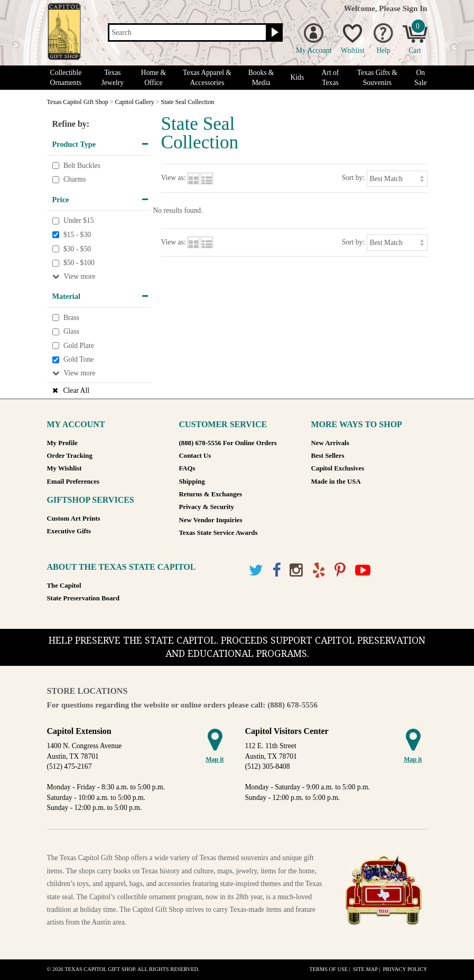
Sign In (415, 8)
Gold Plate (79, 346)
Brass (71, 318)
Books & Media (261, 78)
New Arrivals (330, 443)
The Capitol (64, 586)
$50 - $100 (79, 263)
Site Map (365, 969)
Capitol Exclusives (338, 468)
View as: (174, 178)
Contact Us (195, 456)
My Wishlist (64, 468)
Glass (71, 332)
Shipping (192, 482)
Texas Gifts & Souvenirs (377, 78)
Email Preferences (73, 482)
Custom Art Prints (74, 519)
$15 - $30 (77, 235)
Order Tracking (70, 456)
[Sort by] (397, 179)
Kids (298, 77)
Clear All (76, 390)
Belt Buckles (82, 166)
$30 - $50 (77, 249)
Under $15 (79, 221)
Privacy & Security (207, 507)
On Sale (420, 78)
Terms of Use (328, 969)
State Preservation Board (83, 598)
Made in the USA (336, 482)
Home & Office (154, 78)
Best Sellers (328, 456)
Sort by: (353, 178)
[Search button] (273, 33)
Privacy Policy (405, 969)
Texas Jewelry (113, 78)
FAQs (187, 468)
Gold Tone (78, 360)
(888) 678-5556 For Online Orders (228, 443)
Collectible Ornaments (66, 78)
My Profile (62, 443)
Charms (75, 179)
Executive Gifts (69, 531)
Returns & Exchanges (211, 494)
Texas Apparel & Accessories (207, 78)
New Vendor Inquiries (211, 520)
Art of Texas (331, 78)
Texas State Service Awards (219, 533)
